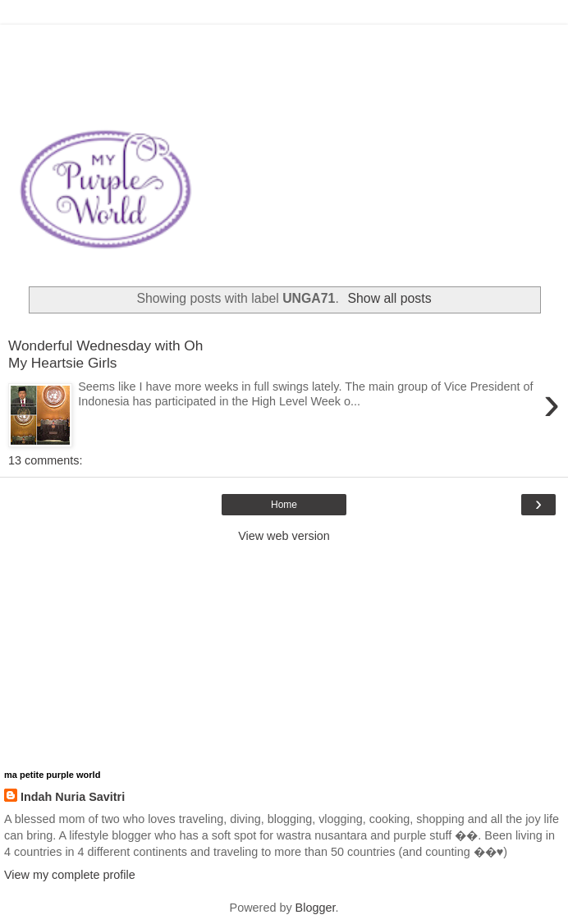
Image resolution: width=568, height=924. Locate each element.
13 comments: (45, 460)
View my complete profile (70, 875)
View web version (284, 536)
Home (284, 505)
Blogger (316, 908)
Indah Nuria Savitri (73, 797)
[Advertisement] (284, 45)
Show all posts (390, 298)
